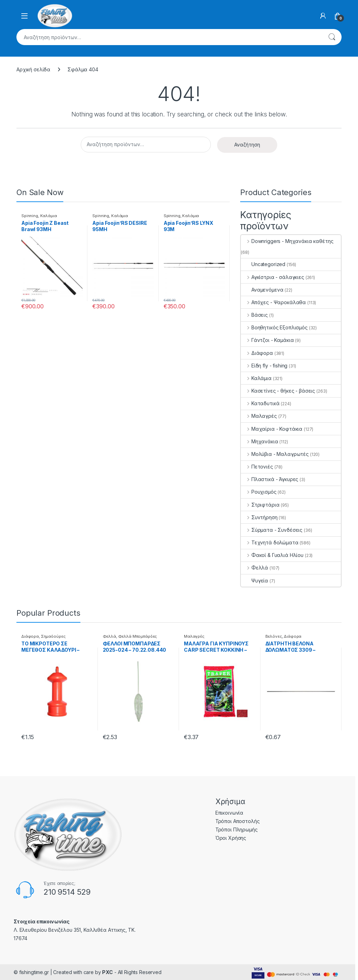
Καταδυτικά (260, 403)
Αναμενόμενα (262, 290)
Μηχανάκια (260, 441)
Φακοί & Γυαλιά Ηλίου (272, 555)
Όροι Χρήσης (231, 838)
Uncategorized (263, 264)
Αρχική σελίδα (33, 69)
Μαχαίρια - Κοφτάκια (272, 429)
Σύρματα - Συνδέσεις (272, 530)
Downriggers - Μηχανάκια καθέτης (287, 241)
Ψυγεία (255, 581)
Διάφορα (257, 353)
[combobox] (169, 37)
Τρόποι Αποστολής (238, 821)
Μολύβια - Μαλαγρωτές (275, 454)
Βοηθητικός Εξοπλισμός (274, 327)
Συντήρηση (259, 517)
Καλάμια (49, 216)
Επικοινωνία (229, 813)
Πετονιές (257, 467)
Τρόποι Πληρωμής (237, 829)
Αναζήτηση (332, 37)
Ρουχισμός (259, 492)
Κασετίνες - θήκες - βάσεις (278, 391)
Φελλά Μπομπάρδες (138, 636)
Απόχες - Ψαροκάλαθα (273, 302)
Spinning (30, 216)
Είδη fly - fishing (264, 366)
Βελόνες (274, 636)
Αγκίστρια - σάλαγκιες (273, 277)
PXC (108, 972)
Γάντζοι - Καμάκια (267, 340)
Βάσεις (254, 315)
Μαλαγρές (259, 416)
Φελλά (255, 568)
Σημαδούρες (53, 636)
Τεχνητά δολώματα (270, 542)
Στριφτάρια (260, 505)
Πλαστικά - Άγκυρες (270, 479)
